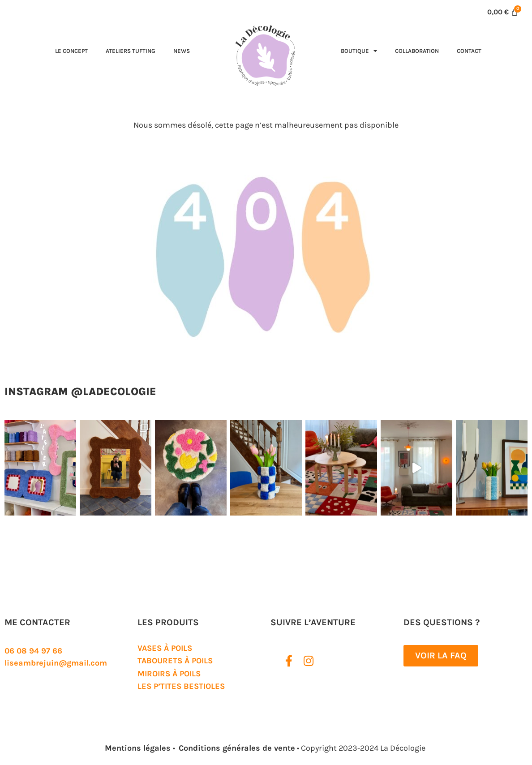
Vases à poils (165, 648)
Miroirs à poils (169, 674)
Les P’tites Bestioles (181, 686)
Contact (469, 51)
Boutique (359, 51)
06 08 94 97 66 (33, 651)
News (182, 51)
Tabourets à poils (175, 661)
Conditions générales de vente (237, 748)
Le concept (71, 51)
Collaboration (417, 51)
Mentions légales (139, 748)
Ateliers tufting (131, 51)
